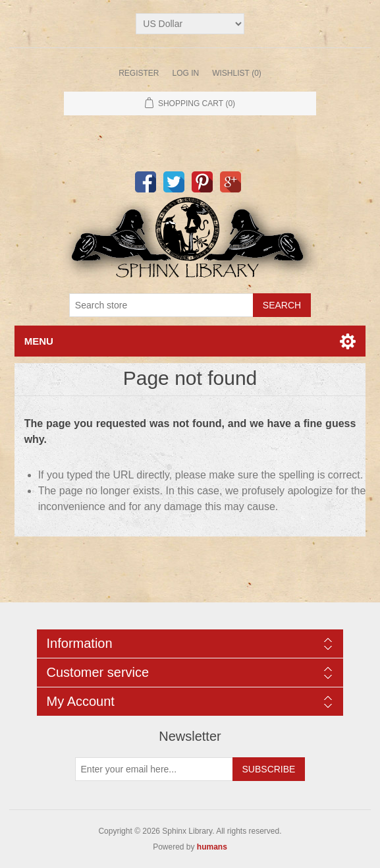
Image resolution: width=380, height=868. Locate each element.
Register (139, 73)
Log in (185, 73)
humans (212, 847)
